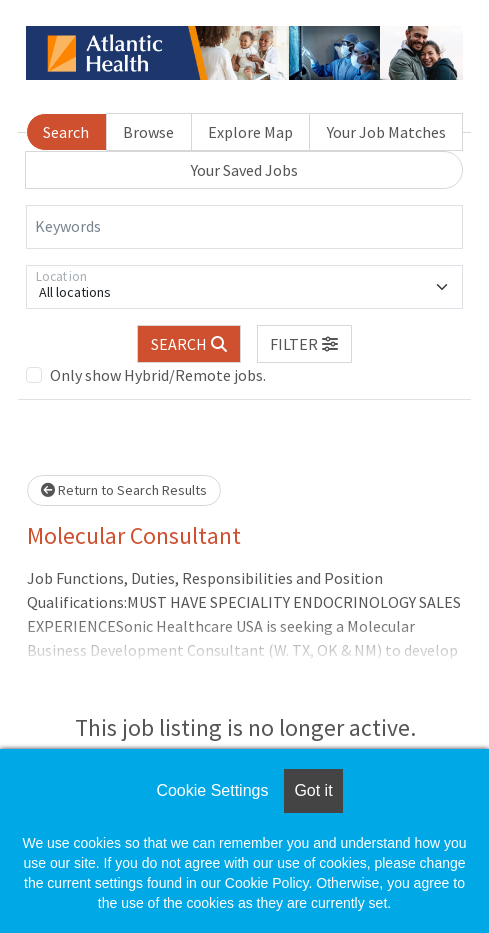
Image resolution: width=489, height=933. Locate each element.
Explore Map (250, 132)
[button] (305, 344)
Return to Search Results (124, 490)
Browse (148, 132)
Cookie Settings (212, 790)
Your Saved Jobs (244, 170)
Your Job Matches (386, 132)
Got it (313, 790)
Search (66, 132)
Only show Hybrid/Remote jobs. (158, 375)
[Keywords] (244, 227)
